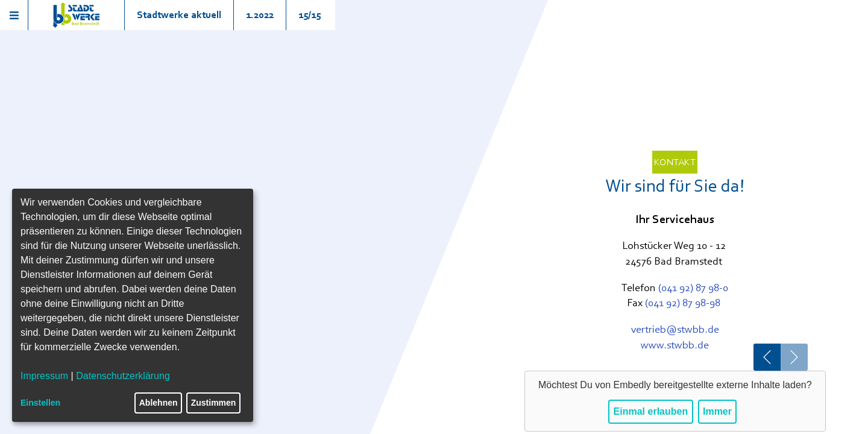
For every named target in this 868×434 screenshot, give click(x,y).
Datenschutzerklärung (123, 376)
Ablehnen (159, 403)
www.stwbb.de (675, 345)
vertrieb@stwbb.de (675, 329)
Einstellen (40, 403)
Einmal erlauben (651, 411)
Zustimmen (214, 403)
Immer (717, 411)
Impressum (44, 376)
